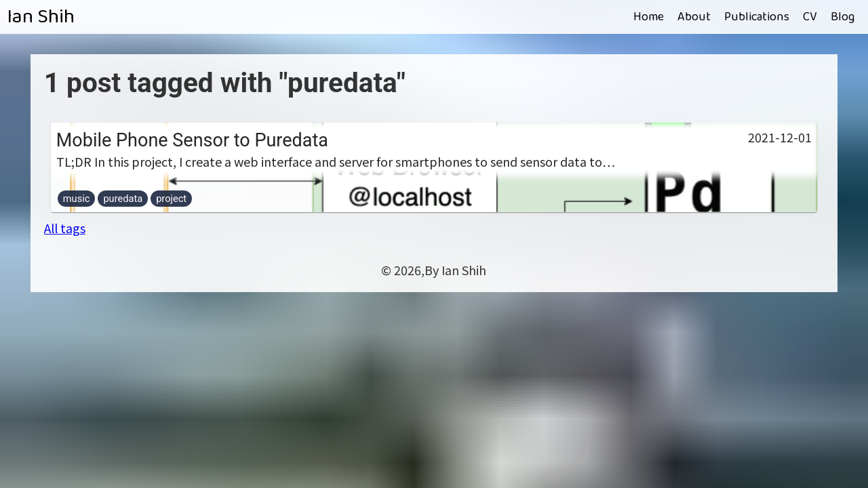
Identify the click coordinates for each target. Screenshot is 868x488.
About (694, 17)
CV (810, 17)
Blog (843, 17)
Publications (757, 17)
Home (649, 17)
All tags (65, 228)
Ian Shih (41, 17)
